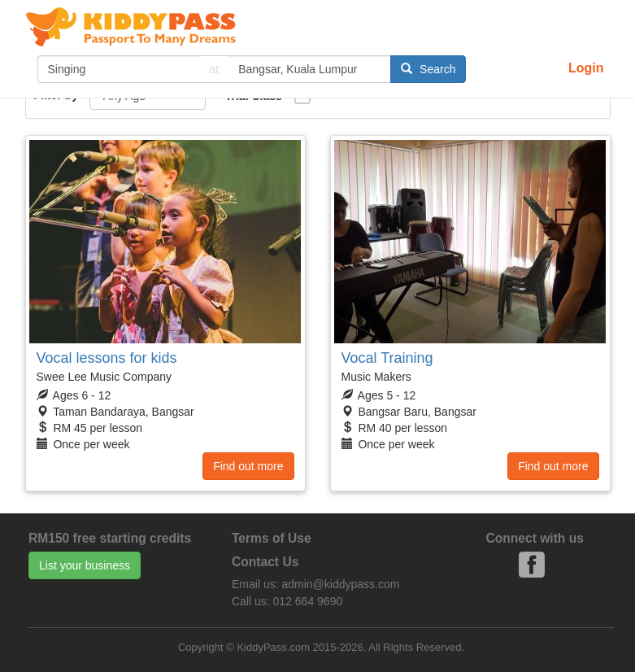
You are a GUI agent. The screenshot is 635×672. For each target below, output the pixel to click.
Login (586, 68)
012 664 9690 (308, 601)
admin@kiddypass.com (340, 584)
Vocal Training (387, 358)
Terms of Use (272, 538)
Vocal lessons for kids (107, 358)
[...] (119, 69)
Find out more (248, 466)
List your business (85, 565)
